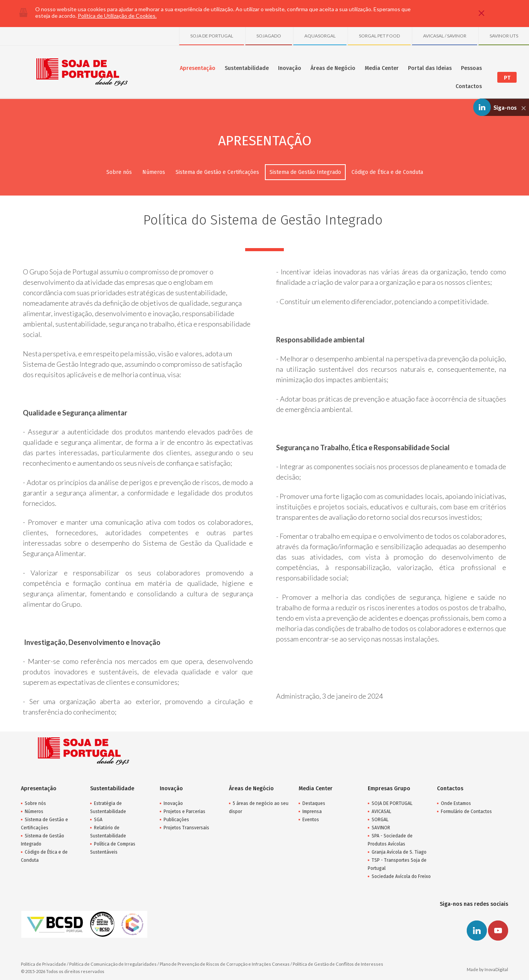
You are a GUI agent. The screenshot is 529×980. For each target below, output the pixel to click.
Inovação (290, 68)
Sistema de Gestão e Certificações (217, 172)
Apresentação (198, 68)
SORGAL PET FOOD (379, 36)
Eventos (311, 820)
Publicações (176, 820)
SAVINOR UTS (504, 36)
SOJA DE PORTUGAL (212, 36)
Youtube (498, 931)
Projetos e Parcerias (184, 812)
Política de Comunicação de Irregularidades (113, 964)
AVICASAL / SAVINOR (445, 36)
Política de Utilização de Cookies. (117, 16)
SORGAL (380, 820)
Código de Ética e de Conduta (387, 172)
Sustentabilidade (247, 68)
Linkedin (477, 931)
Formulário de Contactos (466, 812)
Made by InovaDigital (487, 969)
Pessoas (471, 68)
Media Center (382, 68)
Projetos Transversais (186, 828)
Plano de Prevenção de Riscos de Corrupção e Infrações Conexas (225, 964)
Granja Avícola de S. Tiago (399, 852)
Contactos (469, 86)
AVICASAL (381, 812)
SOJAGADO (269, 36)
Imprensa (312, 812)
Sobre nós (119, 172)
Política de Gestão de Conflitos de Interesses (338, 964)
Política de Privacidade (44, 964)
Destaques (314, 803)
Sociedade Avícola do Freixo (401, 876)
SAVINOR (381, 828)
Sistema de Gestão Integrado (305, 172)
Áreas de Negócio (333, 68)
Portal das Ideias (430, 68)
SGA (98, 820)
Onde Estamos (456, 803)
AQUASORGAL (320, 36)
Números (154, 172)
